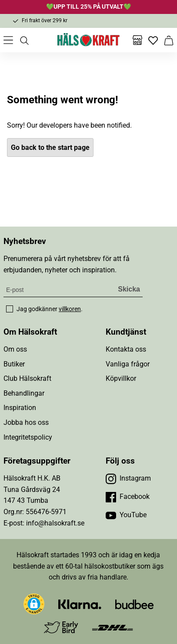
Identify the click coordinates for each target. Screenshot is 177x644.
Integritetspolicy (28, 437)
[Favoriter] (153, 40)
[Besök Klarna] (80, 604)
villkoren (70, 309)
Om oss (15, 349)
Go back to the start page (50, 147)
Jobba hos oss (26, 422)
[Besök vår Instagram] (128, 478)
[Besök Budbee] (134, 604)
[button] (34, 604)
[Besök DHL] (112, 627)
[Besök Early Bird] (61, 627)
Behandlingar (24, 393)
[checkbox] (10, 309)
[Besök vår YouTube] (126, 515)
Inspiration (20, 408)
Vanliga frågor (128, 364)
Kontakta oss (126, 349)
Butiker (14, 364)
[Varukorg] (169, 40)
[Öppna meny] (8, 40)
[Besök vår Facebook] (128, 497)
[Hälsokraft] (89, 40)
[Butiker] (137, 40)
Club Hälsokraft (27, 378)
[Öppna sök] (24, 40)
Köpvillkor (121, 378)
